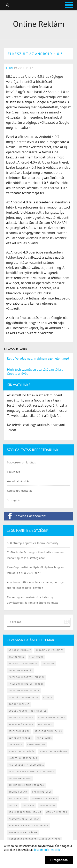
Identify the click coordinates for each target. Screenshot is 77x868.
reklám (13, 805)
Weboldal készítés (18, 481)
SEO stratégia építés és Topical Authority (33, 543)
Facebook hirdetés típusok (26, 684)
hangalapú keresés (21, 724)
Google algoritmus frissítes (28, 711)
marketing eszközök (22, 751)
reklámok (29, 805)
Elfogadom (59, 860)
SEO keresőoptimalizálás (25, 812)
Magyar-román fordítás (21, 462)
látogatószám (36, 745)
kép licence (44, 738)
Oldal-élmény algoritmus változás (31, 772)
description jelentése (23, 664)
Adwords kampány (20, 650)
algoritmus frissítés (50, 650)
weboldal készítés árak (24, 819)
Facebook (49, 664)
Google (48, 697)
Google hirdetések (21, 718)
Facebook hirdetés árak (24, 691)
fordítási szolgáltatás (24, 697)
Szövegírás (14, 500)
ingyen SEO (45, 724)
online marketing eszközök (26, 785)
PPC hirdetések (42, 792)
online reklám (18, 792)
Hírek (10, 68)
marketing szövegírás (23, 758)
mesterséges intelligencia (26, 765)
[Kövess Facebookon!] (38, 516)
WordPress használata (23, 832)
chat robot (36, 657)
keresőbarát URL (19, 731)
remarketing (48, 805)
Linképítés (13, 472)
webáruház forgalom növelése (28, 826)
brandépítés (17, 657)
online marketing (20, 778)
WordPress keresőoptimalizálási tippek (35, 839)
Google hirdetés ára (52, 718)
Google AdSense (19, 704)
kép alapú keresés (20, 738)
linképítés (16, 745)
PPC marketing (18, 799)
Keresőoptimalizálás (20, 491)
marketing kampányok (53, 751)
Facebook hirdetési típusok (27, 677)
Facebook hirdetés (21, 670)
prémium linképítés (45, 799)
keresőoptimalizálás (48, 731)
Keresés (7, 5)
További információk (47, 850)
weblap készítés (57, 812)
